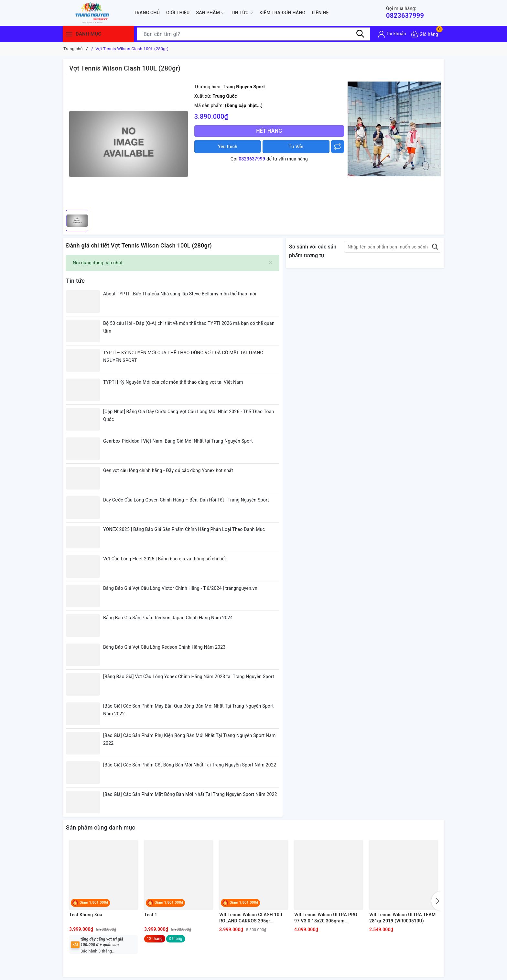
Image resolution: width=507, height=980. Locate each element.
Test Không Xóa (86, 915)
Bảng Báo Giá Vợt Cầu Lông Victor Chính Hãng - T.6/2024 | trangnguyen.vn (180, 588)
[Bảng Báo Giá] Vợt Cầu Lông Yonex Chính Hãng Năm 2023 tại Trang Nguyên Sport (189, 677)
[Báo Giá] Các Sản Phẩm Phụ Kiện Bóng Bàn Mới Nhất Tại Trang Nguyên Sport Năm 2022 (189, 739)
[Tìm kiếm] (360, 34)
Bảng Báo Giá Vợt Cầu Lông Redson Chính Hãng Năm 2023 (164, 647)
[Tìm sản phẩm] (253, 34)
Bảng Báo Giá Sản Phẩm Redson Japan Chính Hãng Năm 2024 (168, 618)
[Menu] (69, 34)
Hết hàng (269, 131)
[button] (436, 901)
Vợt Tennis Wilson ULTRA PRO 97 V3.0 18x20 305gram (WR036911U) (326, 918)
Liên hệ (320, 13)
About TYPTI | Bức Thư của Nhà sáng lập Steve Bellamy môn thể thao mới (180, 294)
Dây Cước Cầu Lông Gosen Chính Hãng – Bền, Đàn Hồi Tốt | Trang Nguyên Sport (186, 500)
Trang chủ (147, 13)
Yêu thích (228, 147)
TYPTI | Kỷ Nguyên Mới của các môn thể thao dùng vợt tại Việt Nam (173, 382)
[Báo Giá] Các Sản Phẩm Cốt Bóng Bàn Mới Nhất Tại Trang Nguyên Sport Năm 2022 (190, 765)
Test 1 (151, 915)
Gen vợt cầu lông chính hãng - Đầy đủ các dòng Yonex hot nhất (168, 470)
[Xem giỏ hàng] (425, 34)
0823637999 (405, 12)
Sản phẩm (210, 13)
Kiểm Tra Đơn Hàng (282, 13)
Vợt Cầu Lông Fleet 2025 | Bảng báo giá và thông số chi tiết (165, 559)
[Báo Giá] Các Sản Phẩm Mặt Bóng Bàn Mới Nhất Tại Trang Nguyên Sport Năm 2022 (190, 794)
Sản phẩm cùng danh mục (101, 827)
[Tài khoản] (392, 34)
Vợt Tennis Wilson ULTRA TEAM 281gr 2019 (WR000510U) (403, 918)
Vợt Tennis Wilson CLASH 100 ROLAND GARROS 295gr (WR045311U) (251, 918)
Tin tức (242, 13)
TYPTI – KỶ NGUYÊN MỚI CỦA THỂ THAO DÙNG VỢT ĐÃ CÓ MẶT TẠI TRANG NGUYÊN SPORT (183, 357)
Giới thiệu (178, 13)
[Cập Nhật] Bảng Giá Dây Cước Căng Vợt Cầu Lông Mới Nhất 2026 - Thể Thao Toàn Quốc (189, 415)
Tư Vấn (296, 147)
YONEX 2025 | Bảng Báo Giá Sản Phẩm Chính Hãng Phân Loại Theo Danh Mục (184, 529)
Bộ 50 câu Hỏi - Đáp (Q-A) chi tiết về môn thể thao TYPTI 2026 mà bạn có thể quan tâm (189, 327)
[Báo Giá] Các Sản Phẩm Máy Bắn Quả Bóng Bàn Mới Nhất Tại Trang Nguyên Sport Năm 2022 (188, 710)
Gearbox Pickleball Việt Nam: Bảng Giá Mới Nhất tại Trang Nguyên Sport (178, 441)
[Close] (271, 263)
